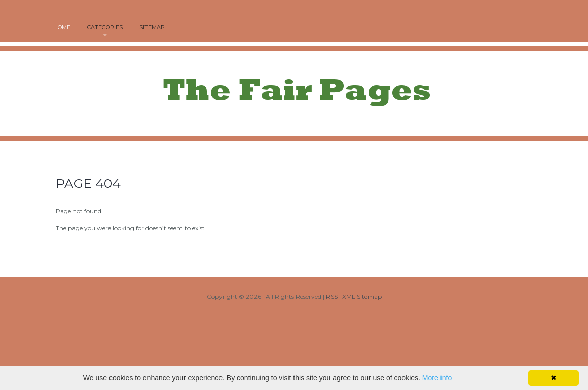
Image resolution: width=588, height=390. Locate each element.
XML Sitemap (362, 297)
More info (437, 378)
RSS (332, 297)
